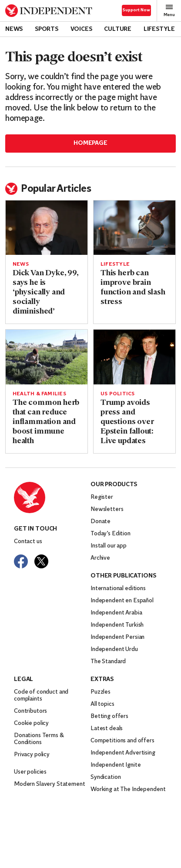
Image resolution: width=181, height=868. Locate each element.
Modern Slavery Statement (50, 784)
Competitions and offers (122, 741)
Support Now (136, 10)
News (14, 29)
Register (102, 497)
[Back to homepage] (49, 11)
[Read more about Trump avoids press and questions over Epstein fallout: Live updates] (134, 357)
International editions (118, 589)
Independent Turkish (117, 625)
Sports (47, 29)
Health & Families (39, 394)
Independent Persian (117, 637)
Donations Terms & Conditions (39, 739)
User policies (30, 772)
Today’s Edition (111, 534)
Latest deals (107, 729)
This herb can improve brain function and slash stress (133, 288)
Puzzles (101, 692)
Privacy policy (32, 755)
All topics (102, 704)
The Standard (108, 662)
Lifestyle (159, 29)
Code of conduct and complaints (41, 696)
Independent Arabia (116, 613)
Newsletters (107, 509)
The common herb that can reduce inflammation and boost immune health (46, 422)
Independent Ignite (116, 765)
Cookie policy (31, 723)
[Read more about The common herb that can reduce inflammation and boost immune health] (47, 357)
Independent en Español (122, 601)
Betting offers (109, 716)
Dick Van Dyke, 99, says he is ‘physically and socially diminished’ (45, 292)
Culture (118, 29)
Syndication (106, 777)
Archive (100, 558)
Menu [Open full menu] (169, 10)
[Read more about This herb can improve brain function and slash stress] (134, 228)
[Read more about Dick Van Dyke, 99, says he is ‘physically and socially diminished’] (47, 228)
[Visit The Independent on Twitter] (41, 561)
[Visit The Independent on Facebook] (21, 561)
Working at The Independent (128, 790)
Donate (101, 522)
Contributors (30, 711)
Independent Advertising (123, 753)
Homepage (90, 143)
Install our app (109, 546)
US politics (117, 394)
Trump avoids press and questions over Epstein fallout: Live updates (127, 422)
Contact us (28, 542)
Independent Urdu (114, 649)
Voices (81, 29)
